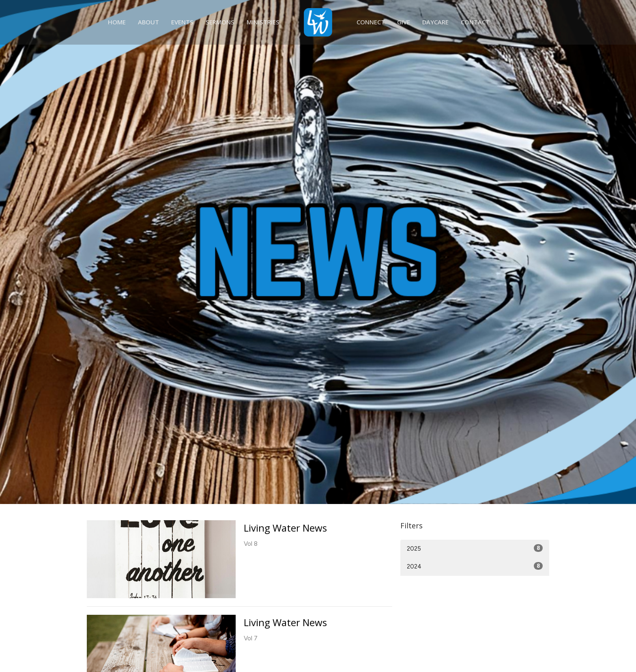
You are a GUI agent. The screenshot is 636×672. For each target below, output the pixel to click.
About (148, 22)
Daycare (435, 22)
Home (117, 22)
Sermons (220, 22)
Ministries (263, 22)
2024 (475, 566)
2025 (475, 548)
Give (404, 22)
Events (182, 22)
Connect (371, 22)
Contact (475, 22)
